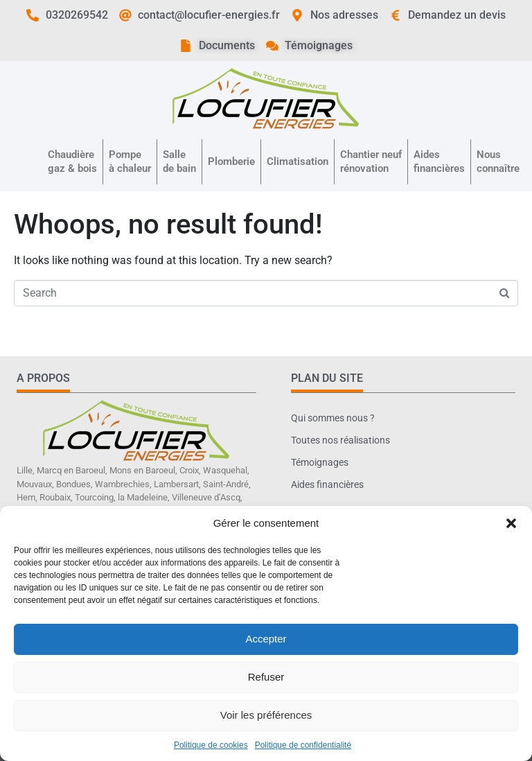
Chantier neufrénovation (371, 161)
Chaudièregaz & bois (72, 161)
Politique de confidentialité (303, 745)
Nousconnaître (498, 161)
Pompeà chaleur (130, 161)
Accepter (266, 639)
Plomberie (231, 161)
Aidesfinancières (439, 161)
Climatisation (298, 161)
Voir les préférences (266, 715)
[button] (511, 523)
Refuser (266, 677)
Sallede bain (179, 161)
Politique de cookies (211, 745)
